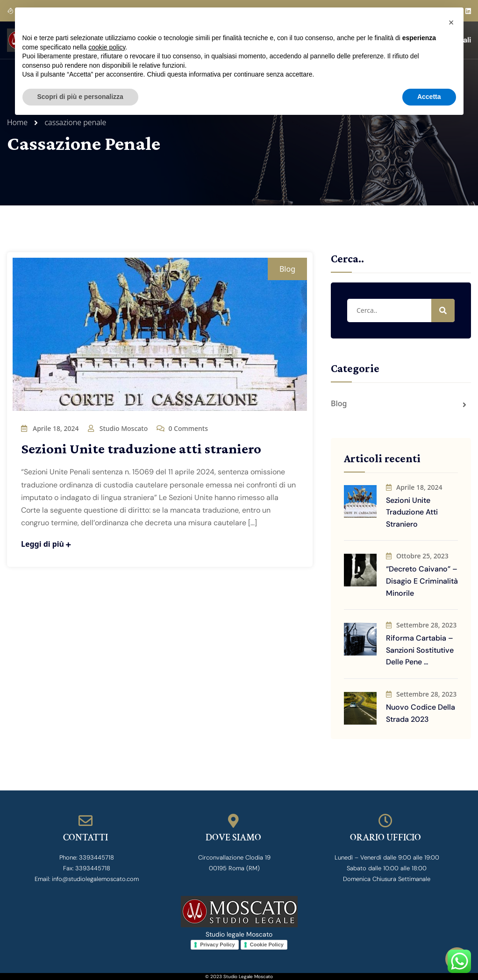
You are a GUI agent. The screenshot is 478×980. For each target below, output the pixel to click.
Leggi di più (46, 544)
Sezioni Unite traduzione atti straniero (141, 448)
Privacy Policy (218, 945)
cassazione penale (75, 122)
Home (19, 122)
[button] (451, 22)
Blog (287, 269)
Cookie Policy (267, 945)
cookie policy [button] (107, 47)
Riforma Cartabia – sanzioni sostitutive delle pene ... (420, 650)
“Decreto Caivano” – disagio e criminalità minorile (422, 581)
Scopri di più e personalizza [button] (80, 97)
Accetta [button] (429, 97)
